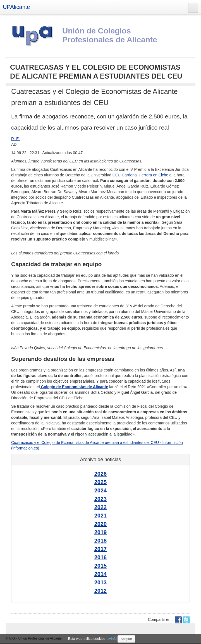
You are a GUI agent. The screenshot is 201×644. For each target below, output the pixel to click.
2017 (101, 549)
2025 (101, 482)
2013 (101, 582)
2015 (101, 566)
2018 (101, 541)
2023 (101, 499)
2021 (101, 516)
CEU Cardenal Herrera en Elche (140, 175)
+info (113, 639)
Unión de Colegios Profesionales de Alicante (110, 35)
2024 (101, 490)
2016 (101, 557)
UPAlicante (16, 7)
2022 (101, 507)
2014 (101, 574)
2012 (101, 591)
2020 (101, 524)
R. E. (15, 139)
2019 (101, 532)
